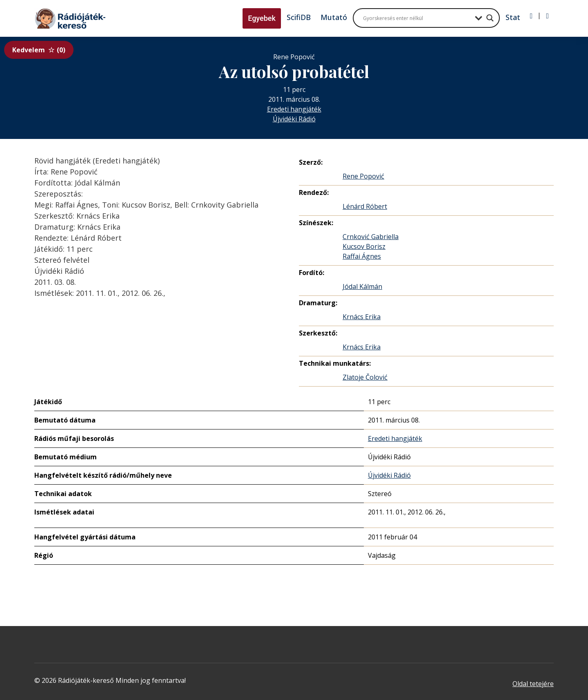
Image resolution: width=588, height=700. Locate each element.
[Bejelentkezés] (531, 16)
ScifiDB (299, 17)
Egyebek (262, 18)
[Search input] (417, 18)
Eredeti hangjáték (294, 109)
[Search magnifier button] (490, 18)
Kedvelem (39, 50)
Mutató (334, 17)
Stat (513, 17)
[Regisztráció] (547, 16)
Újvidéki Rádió (294, 119)
